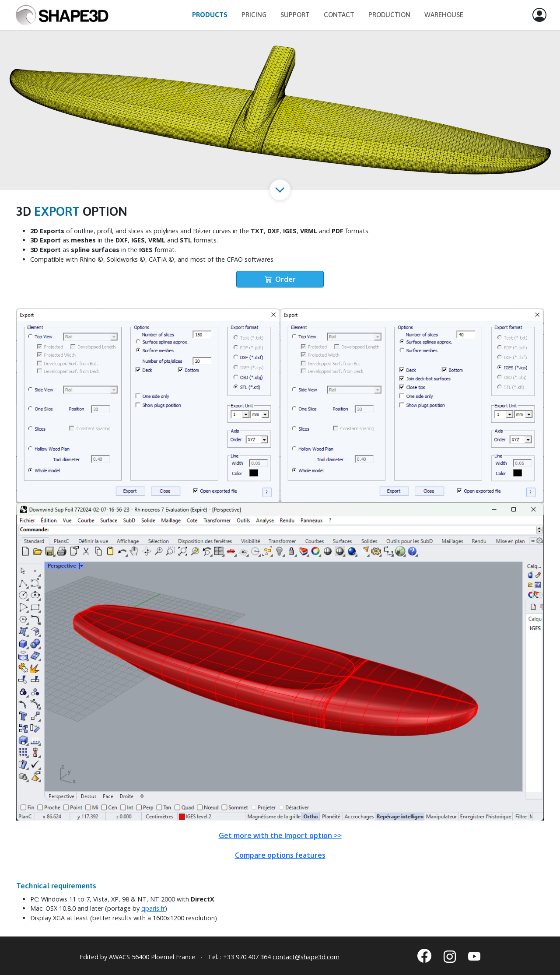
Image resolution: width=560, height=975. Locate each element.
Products (210, 15)
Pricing (254, 15)
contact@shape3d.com (306, 957)
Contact (339, 15)
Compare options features (280, 855)
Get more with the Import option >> (280, 835)
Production (389, 15)
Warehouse (444, 15)
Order (280, 279)
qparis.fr (153, 908)
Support (295, 15)
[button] (539, 15)
